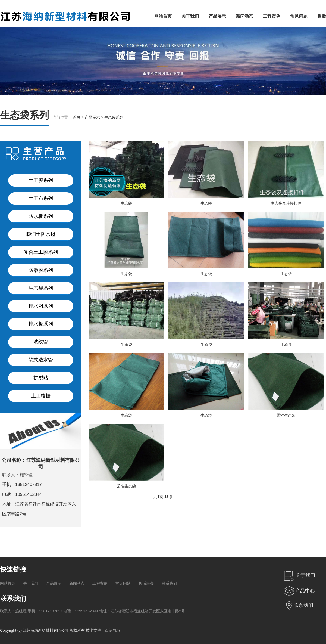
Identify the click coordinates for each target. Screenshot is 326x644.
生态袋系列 (114, 117)
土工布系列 (41, 198)
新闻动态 (244, 16)
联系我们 (169, 583)
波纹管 (41, 342)
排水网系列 (41, 306)
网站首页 (163, 16)
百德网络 (112, 630)
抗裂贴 (41, 378)
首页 (77, 117)
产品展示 (217, 16)
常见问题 (299, 16)
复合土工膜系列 (41, 252)
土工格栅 (41, 396)
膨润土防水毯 (41, 234)
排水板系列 (41, 324)
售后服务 (146, 583)
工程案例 (272, 16)
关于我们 (190, 16)
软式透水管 (41, 360)
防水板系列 (41, 216)
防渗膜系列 (41, 270)
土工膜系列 (41, 180)
